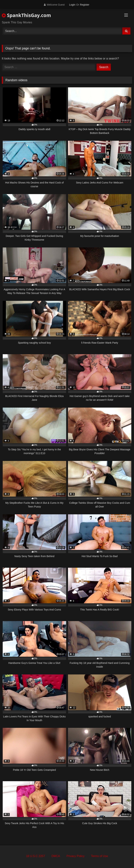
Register (85, 5)
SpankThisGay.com (26, 15)
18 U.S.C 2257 (36, 856)
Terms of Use (99, 856)
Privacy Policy (76, 856)
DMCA (56, 856)
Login (72, 5)
